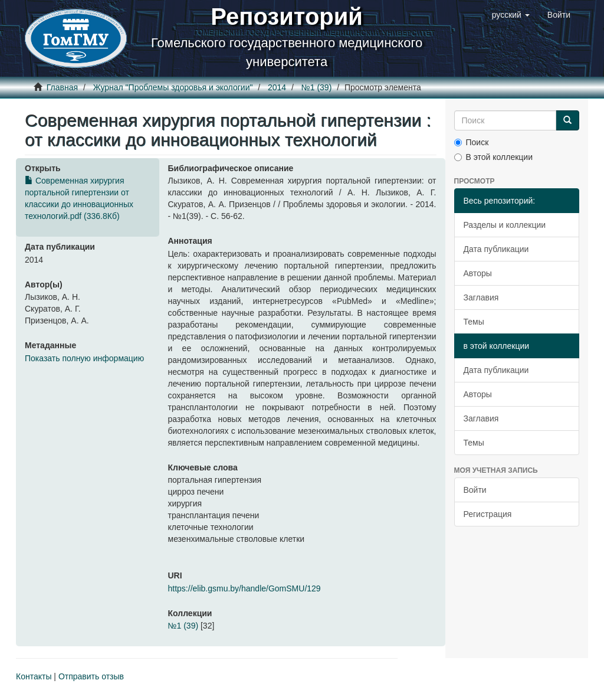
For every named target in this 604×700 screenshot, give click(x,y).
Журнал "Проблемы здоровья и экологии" (173, 87)
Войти (475, 490)
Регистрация (488, 514)
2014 (277, 87)
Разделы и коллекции (505, 225)
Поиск (472, 142)
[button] (511, 15)
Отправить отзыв (91, 676)
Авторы (478, 273)
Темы (474, 322)
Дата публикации (496, 249)
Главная (62, 87)
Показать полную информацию (84, 358)
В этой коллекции (493, 157)
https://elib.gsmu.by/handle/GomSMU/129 (244, 588)
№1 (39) (317, 87)
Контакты (34, 676)
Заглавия (481, 297)
